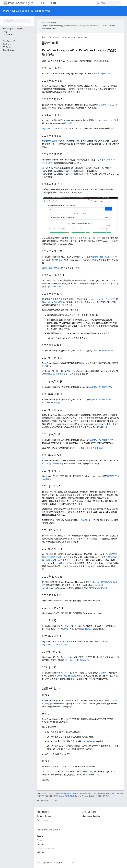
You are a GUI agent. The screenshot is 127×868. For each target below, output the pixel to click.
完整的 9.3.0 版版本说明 (103, 351)
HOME (44, 3)
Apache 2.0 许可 (115, 794)
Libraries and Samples (91, 816)
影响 (113, 501)
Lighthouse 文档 (54, 287)
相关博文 (46, 366)
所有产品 (41, 852)
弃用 (65, 629)
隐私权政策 (47, 863)
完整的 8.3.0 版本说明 (102, 400)
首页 (44, 37)
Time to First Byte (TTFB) (53, 302)
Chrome (40, 840)
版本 (62, 563)
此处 (105, 588)
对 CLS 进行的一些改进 (53, 464)
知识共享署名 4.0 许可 (76, 794)
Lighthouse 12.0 (106, 105)
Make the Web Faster (63, 37)
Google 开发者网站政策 (67, 796)
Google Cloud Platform (46, 848)
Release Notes (43, 820)
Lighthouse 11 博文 (51, 129)
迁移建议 (87, 629)
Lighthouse (104, 673)
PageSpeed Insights (20, 3)
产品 (50, 37)
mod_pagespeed (89, 741)
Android (40, 836)
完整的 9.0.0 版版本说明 (57, 374)
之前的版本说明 (51, 141)
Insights (77, 37)
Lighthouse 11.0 (105, 120)
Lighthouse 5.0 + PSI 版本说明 (56, 645)
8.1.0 (51, 403)
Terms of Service (44, 816)
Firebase (40, 844)
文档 (105, 427)
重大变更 (68, 123)
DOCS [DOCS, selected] (54, 3)
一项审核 (83, 520)
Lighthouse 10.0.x (101, 257)
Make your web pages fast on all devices (27, 11)
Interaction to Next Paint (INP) (102, 299)
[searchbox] (17, 21)
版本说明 (99, 448)
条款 (39, 863)
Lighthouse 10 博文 (51, 268)
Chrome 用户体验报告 (66, 676)
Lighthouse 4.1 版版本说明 (78, 660)
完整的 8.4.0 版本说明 (102, 387)
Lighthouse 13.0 (107, 74)
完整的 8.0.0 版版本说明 (103, 440)
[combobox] (108, 3)
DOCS (85, 37)
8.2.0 (44, 403)
